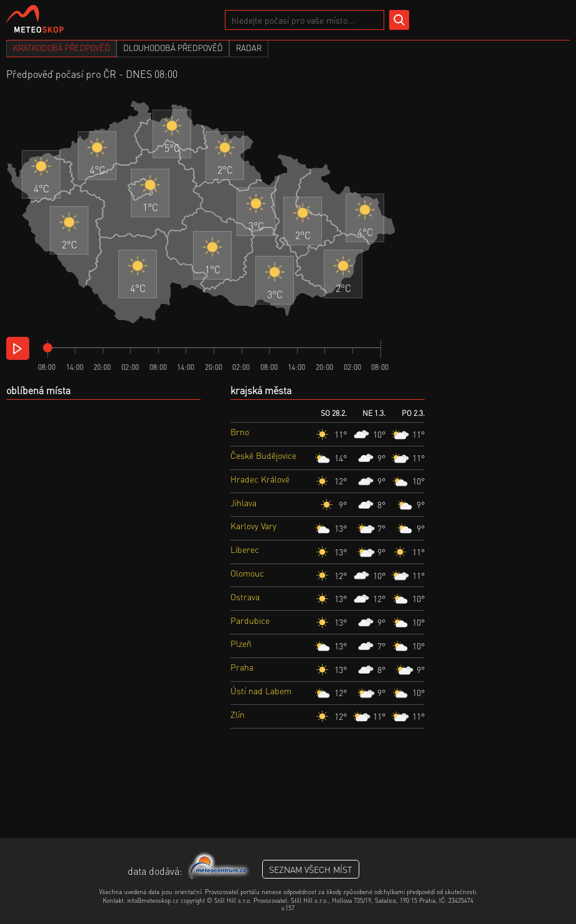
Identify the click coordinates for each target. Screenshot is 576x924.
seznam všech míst (311, 869)
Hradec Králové (260, 479)
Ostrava (245, 596)
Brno (240, 431)
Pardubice (250, 620)
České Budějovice (263, 455)
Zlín (238, 714)
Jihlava (243, 502)
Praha (242, 667)
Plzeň (241, 643)
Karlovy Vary (253, 526)
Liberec (245, 549)
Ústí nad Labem (261, 691)
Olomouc (247, 573)
